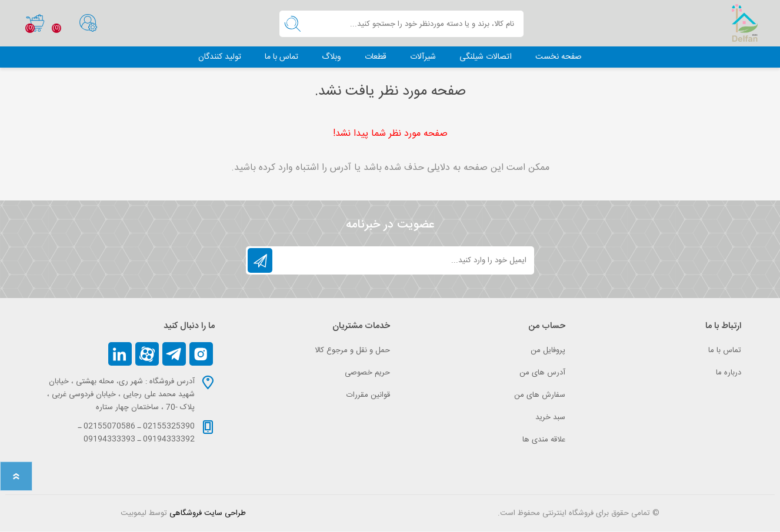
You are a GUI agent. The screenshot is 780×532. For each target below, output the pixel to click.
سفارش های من (540, 396)
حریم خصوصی (367, 373)
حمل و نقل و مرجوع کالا (352, 351)
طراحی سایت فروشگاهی (208, 514)
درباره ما (729, 373)
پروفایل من (548, 351)
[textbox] (415, 24)
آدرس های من (542, 373)
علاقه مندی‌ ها (544, 440)
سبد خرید (33, 24)
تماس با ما (725, 351)
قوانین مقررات (368, 396)
